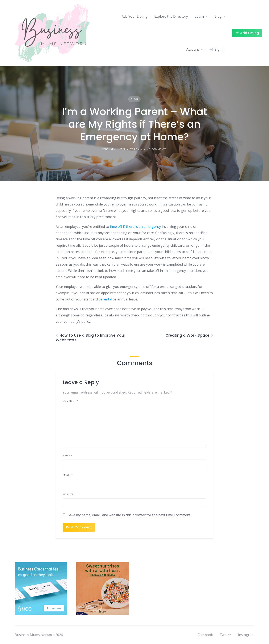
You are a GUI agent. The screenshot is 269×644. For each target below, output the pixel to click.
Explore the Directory (171, 16)
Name (67, 455)
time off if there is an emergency (135, 227)
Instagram (246, 635)
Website (68, 494)
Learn (199, 16)
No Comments (157, 149)
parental (105, 299)
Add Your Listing (135, 16)
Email (68, 475)
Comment (71, 401)
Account (193, 49)
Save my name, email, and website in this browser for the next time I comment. (129, 515)
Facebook (205, 635)
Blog (218, 16)
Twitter (225, 635)
